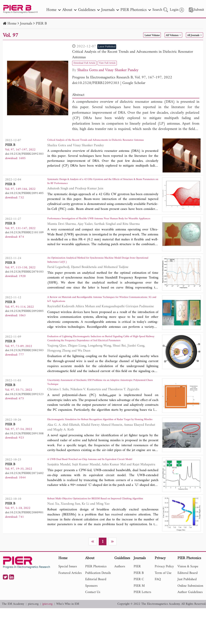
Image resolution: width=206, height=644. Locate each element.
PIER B (41, 24)
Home (12, 24)
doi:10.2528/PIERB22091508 (24, 452)
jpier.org (47, 635)
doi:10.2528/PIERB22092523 (24, 410)
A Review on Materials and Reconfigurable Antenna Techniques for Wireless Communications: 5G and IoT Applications (97, 311)
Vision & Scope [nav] (188, 598)
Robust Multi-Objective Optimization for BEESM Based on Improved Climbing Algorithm (100, 531)
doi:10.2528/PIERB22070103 (24, 280)
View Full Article (119, 63)
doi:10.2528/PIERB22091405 (24, 196)
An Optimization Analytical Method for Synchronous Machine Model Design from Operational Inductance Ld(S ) (100, 269)
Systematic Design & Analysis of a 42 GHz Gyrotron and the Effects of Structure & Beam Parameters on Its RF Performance (101, 186)
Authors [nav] (120, 598)
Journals (26, 24)
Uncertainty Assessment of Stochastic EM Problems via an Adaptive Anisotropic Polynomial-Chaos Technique (98, 400)
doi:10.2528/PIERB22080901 (24, 541)
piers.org (33, 635)
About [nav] (69, 10)
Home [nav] (54, 10)
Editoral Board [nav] (188, 604)
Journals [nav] (110, 10)
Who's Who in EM (68, 635)
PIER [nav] (137, 598)
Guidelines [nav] (89, 10)
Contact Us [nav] (93, 623)
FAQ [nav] (158, 610)
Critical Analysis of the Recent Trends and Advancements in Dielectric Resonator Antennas (133, 55)
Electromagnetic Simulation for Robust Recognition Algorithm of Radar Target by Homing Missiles (101, 442)
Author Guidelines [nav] (190, 623)
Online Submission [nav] (190, 617)
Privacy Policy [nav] (164, 598)
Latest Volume (132, 35)
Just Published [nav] (187, 610)
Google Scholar (134, 83)
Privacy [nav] (160, 589)
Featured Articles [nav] (70, 604)
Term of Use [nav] (163, 604)
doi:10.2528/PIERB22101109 (24, 238)
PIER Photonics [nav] (136, 10)
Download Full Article (88, 63)
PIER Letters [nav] (142, 623)
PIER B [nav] (139, 604)
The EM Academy (13, 635)
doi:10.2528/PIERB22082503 (24, 364)
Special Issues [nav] (68, 598)
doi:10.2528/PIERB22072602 (24, 499)
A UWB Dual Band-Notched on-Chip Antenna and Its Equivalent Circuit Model (102, 489)
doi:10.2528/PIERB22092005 (24, 322)
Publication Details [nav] (98, 604)
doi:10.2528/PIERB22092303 (96, 83)
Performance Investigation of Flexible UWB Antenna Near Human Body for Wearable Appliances (101, 227)
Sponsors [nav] (91, 617)
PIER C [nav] (139, 610)
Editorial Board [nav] (96, 610)
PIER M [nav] (139, 617)
